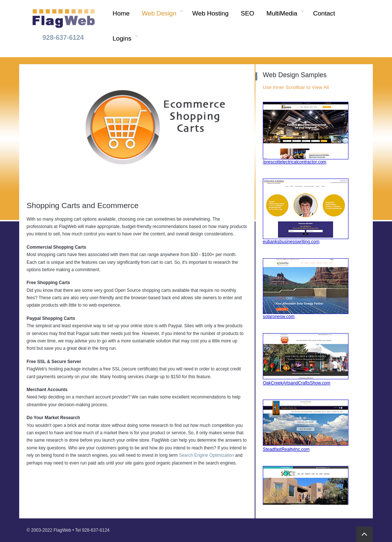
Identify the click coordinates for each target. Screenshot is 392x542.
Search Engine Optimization (207, 455)
